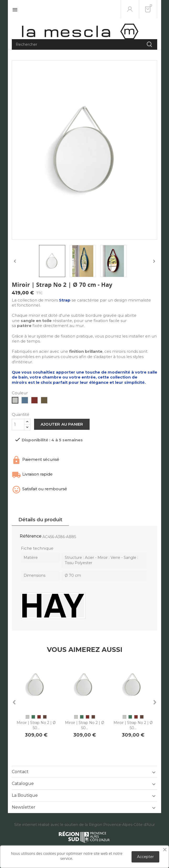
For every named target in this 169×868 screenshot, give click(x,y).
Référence (31, 536)
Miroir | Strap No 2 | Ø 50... (36, 725)
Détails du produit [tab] (40, 520)
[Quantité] (18, 425)
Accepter (145, 857)
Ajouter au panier (62, 424)
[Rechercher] (84, 44)
